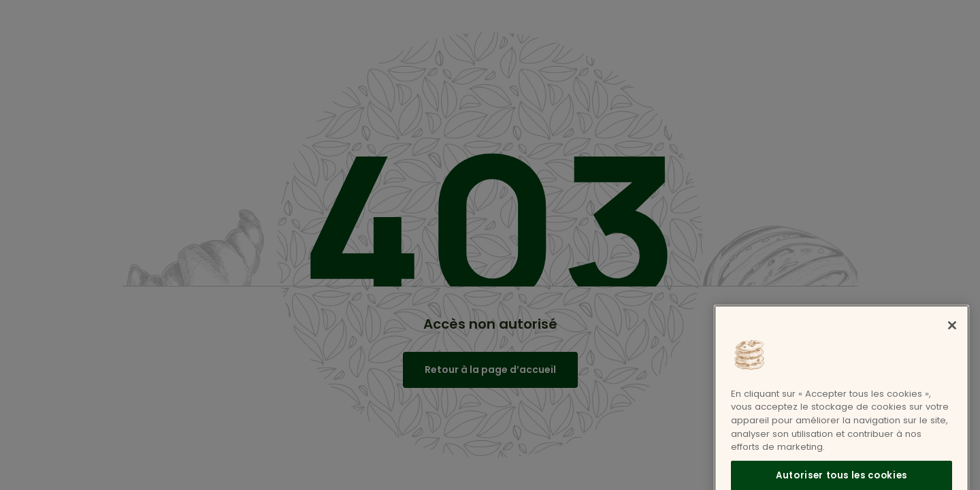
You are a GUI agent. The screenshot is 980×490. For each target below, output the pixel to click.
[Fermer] (952, 334)
